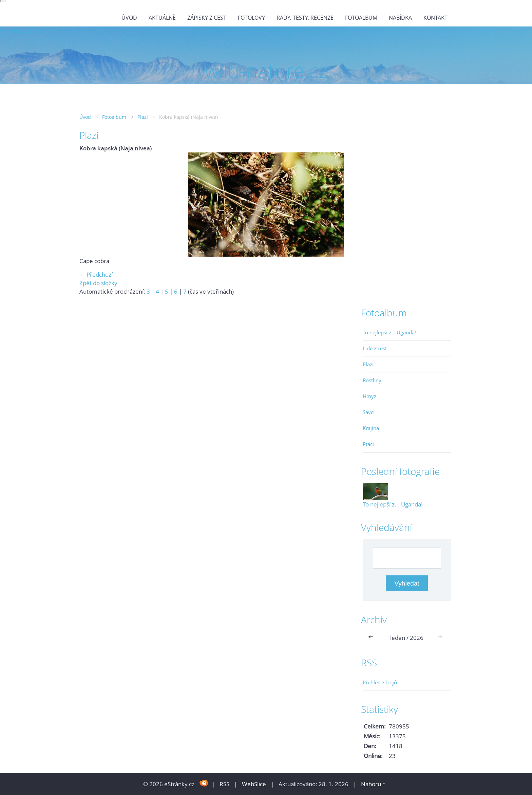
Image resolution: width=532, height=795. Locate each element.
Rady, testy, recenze (305, 18)
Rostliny (372, 380)
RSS (224, 784)
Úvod (129, 18)
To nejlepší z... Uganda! (389, 332)
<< (372, 638)
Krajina (371, 428)
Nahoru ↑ (373, 784)
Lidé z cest (375, 348)
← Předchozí (96, 274)
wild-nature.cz (20, 31)
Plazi (143, 117)
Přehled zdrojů (380, 682)
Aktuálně (162, 18)
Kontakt (435, 18)
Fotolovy (251, 18)
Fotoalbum (361, 18)
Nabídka (400, 18)
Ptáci (368, 444)
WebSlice (254, 784)
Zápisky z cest (207, 18)
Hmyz (369, 396)
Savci (369, 412)
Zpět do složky (98, 283)
